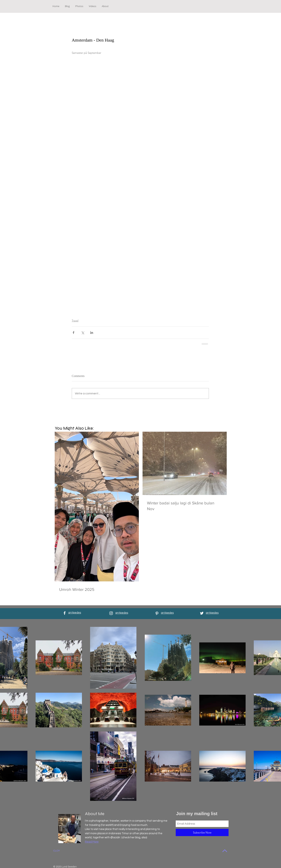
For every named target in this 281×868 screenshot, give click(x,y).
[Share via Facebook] (73, 333)
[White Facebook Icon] (65, 613)
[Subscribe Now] (202, 832)
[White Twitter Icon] (202, 613)
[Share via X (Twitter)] (83, 333)
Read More (92, 842)
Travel (75, 321)
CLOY (57, 851)
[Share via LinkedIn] (92, 333)
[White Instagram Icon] (111, 613)
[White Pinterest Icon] (157, 613)
